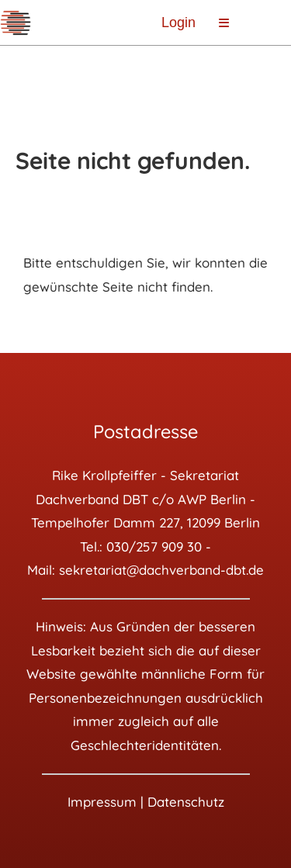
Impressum (102, 802)
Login (178, 22)
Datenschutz (186, 802)
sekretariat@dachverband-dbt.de (161, 570)
